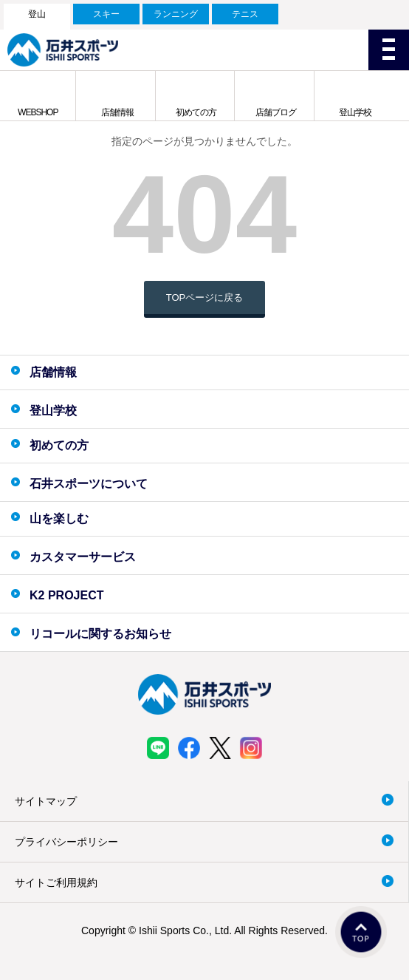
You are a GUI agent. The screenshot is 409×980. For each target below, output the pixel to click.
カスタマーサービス (83, 557)
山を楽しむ (59, 518)
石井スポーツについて (89, 484)
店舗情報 (117, 112)
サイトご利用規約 (56, 882)
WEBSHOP (38, 112)
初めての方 (196, 112)
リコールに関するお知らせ (100, 634)
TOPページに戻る (205, 297)
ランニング (176, 14)
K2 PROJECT (66, 595)
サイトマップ (46, 801)
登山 (37, 14)
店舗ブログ (276, 112)
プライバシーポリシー (66, 842)
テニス (245, 14)
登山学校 (355, 112)
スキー (106, 14)
